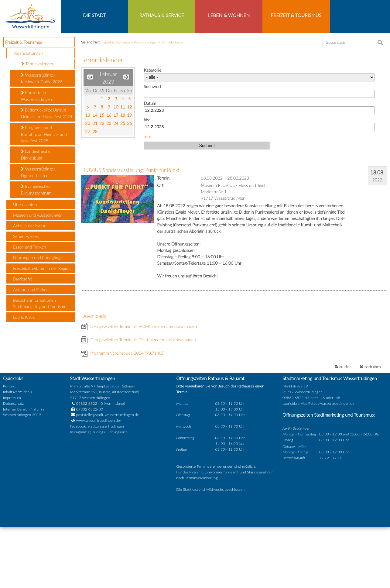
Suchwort (152, 148)
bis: (147, 181)
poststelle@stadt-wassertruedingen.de (108, 476)
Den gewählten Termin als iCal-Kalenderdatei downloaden (143, 401)
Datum (150, 164)
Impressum (12, 458)
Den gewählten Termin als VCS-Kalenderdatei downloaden (144, 387)
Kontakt (9, 447)
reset (148, 197)
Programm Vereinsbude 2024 (127, 414)
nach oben (373, 428)
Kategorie (152, 131)
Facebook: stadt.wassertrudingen (97, 487)
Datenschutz (13, 464)
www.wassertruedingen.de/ (99, 481)
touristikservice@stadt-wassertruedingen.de (318, 464)
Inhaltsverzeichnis (17, 453)
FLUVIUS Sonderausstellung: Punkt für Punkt (130, 231)
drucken (345, 428)
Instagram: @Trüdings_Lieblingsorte (99, 493)
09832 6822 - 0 (87, 464)
